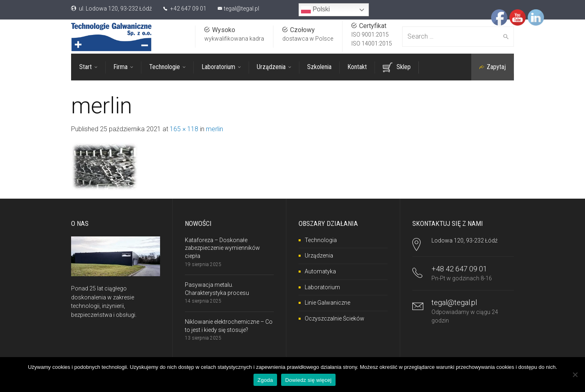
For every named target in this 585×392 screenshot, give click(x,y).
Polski (315, 10)
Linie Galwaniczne (327, 302)
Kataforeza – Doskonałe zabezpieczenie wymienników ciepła (222, 248)
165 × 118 (184, 129)
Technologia (321, 240)
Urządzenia (319, 256)
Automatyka (320, 271)
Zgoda (265, 380)
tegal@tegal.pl (242, 9)
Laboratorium (322, 287)
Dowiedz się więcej (308, 380)
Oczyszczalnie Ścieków (335, 318)
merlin (214, 129)
